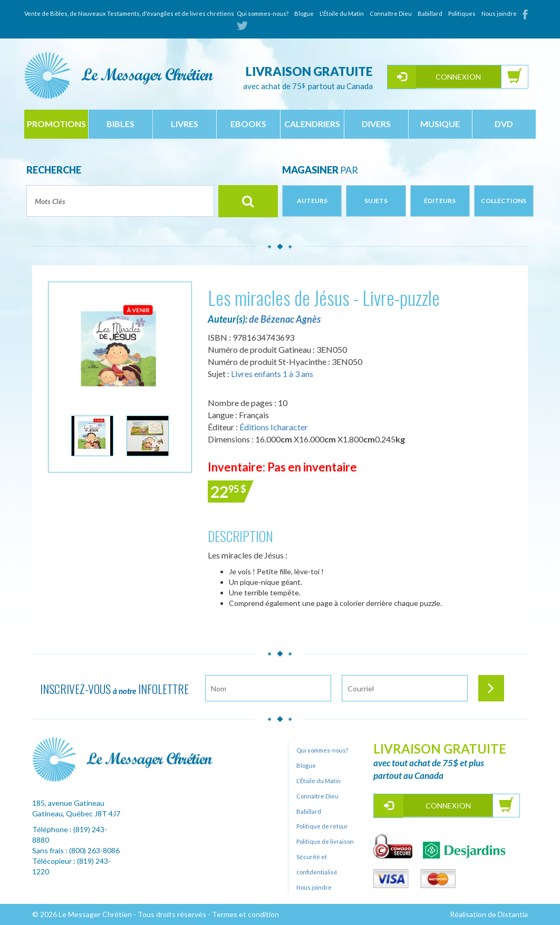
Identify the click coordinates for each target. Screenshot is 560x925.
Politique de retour (322, 826)
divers (376, 124)
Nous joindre (499, 13)
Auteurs (312, 201)
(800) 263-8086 (94, 850)
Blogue (304, 13)
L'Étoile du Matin (342, 13)
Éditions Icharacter (274, 427)
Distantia (513, 914)
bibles (120, 124)
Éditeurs (440, 201)
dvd (504, 124)
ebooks (248, 124)
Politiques (462, 13)
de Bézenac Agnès (285, 319)
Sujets (376, 201)
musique (440, 124)
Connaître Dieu (391, 13)
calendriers (312, 124)
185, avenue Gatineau (68, 803)
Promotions (56, 124)
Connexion (458, 77)
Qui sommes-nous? (263, 13)
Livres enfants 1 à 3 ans (272, 374)
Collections (504, 201)
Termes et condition (245, 914)
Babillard (430, 13)
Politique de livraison (325, 841)
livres (185, 124)
